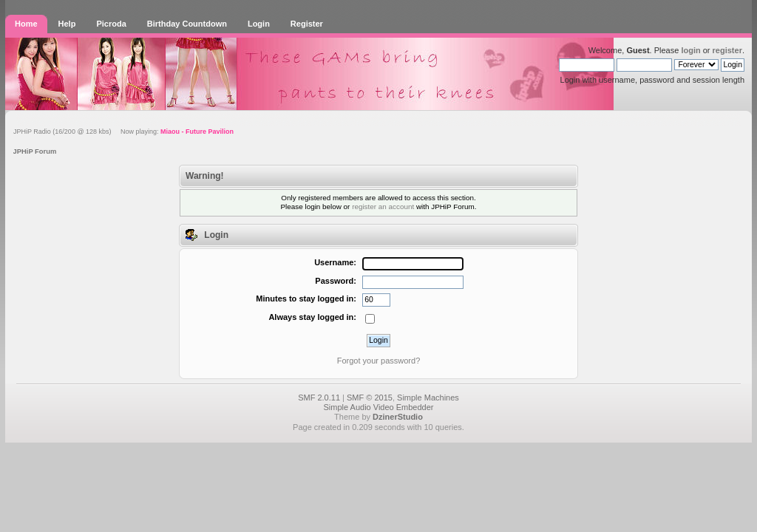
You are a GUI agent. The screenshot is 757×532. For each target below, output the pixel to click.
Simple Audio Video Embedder (378, 407)
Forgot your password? (379, 361)
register (727, 50)
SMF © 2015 (370, 398)
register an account (383, 207)
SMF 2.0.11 (319, 398)
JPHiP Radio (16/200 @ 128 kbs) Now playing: (123, 132)
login (690, 50)
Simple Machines (428, 398)
